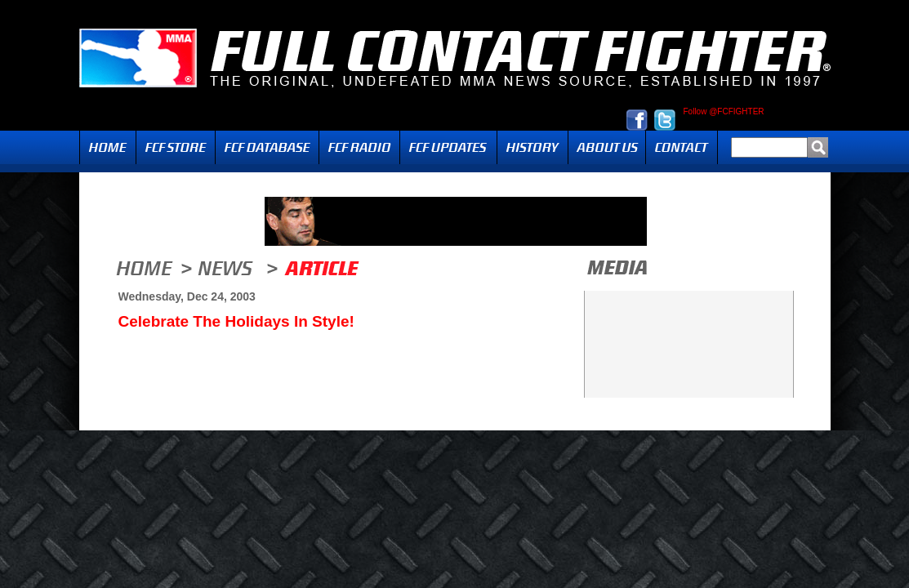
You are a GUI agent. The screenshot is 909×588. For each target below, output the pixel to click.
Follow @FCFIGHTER (724, 112)
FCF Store (176, 147)
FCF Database (267, 147)
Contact (682, 147)
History (532, 147)
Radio (359, 147)
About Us (607, 147)
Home (108, 147)
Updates (448, 147)
